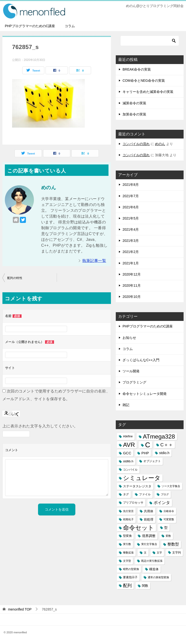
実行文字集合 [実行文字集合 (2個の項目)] (149, 544)
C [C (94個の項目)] (148, 445)
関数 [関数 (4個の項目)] (145, 586)
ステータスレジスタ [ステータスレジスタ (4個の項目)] (137, 486)
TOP (20, 609)
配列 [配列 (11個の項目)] (127, 586)
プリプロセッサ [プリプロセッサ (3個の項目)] (133, 503)
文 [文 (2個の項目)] (145, 553)
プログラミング (134, 382)
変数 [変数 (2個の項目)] (168, 536)
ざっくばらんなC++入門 (141, 360)
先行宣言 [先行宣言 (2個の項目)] (128, 511)
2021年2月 (131, 252)
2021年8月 (131, 185)
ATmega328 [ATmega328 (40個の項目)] (159, 436)
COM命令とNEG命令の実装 (144, 81)
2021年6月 (131, 207)
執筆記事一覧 (94, 261)
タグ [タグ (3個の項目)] (126, 494)
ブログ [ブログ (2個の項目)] (165, 494)
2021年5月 (131, 218)
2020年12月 (132, 274)
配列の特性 (15, 278)
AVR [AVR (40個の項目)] (129, 445)
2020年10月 (132, 297)
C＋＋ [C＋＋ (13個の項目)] (167, 445)
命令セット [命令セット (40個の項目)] (139, 528)
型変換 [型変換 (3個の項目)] (127, 536)
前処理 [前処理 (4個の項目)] (149, 519)
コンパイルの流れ (136, 144)
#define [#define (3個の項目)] (128, 436)
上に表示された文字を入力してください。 (40, 426)
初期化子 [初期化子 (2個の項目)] (128, 519)
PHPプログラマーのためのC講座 (30, 26)
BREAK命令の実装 (137, 69)
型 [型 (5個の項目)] (166, 528)
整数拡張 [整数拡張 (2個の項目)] (128, 553)
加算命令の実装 (134, 114)
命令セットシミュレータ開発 (145, 394)
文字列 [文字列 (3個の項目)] (177, 553)
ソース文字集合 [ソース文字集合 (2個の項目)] (171, 486)
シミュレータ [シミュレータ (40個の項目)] (142, 478)
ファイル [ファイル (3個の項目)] (145, 494)
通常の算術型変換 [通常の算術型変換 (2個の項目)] (158, 577)
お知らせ (129, 338)
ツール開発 (131, 371)
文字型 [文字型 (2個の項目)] (127, 561)
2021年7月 (131, 196)
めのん (160, 144)
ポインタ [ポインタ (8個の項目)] (162, 503)
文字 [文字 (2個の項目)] (159, 553)
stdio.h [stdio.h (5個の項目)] (164, 453)
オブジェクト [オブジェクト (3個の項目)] (152, 461)
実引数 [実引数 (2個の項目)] (127, 544)
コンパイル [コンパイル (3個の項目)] (130, 470)
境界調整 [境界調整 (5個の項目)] (149, 536)
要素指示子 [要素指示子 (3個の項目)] (130, 577)
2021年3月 (131, 241)
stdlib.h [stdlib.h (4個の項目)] (128, 461)
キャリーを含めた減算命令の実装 (148, 92)
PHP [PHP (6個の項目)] (145, 453)
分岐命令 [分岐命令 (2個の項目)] (169, 511)
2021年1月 (131, 263)
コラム (70, 26)
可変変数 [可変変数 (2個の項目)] (169, 519)
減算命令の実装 (134, 103)
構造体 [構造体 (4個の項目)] (154, 569)
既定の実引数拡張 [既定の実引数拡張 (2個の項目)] (152, 561)
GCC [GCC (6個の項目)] (127, 453)
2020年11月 (132, 285)
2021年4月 (131, 229)
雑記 (126, 405)
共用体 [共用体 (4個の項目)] (149, 511)
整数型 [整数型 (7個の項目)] (173, 544)
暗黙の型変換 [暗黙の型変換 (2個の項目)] (131, 569)
